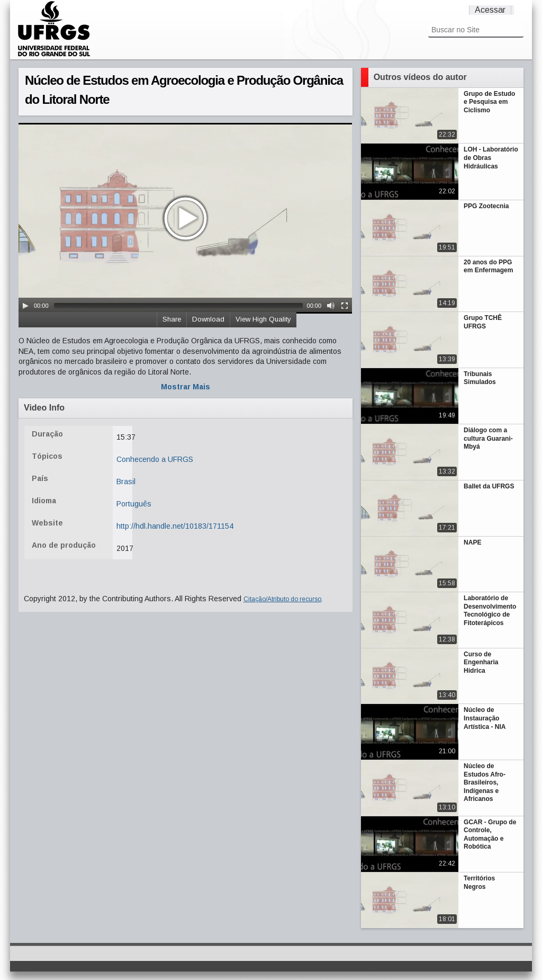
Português (134, 504)
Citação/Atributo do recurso (282, 599)
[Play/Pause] (25, 306)
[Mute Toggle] (331, 306)
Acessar (490, 10)
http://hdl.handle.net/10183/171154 (175, 526)
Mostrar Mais (186, 387)
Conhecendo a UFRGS (155, 459)
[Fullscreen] (345, 306)
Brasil (126, 482)
